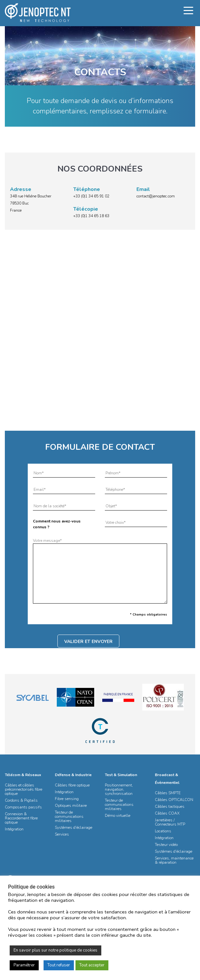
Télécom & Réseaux (23, 775)
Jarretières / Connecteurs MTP (170, 822)
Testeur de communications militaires (69, 817)
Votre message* (100, 571)
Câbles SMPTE (168, 793)
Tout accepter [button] (92, 965)
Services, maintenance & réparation (174, 860)
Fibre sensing (67, 799)
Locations (163, 831)
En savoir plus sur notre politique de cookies (55, 950)
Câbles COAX (167, 813)
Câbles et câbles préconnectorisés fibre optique (24, 789)
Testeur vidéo (166, 845)
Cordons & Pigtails (21, 800)
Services (62, 834)
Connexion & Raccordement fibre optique (21, 818)
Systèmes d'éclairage (74, 827)
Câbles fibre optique (72, 785)
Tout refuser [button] (59, 965)
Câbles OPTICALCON (174, 800)
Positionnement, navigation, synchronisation (119, 789)
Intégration (14, 829)
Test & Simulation (121, 775)
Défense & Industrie (73, 775)
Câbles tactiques (170, 806)
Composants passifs (23, 807)
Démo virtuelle (118, 816)
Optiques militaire (71, 806)
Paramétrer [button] (24, 965)
